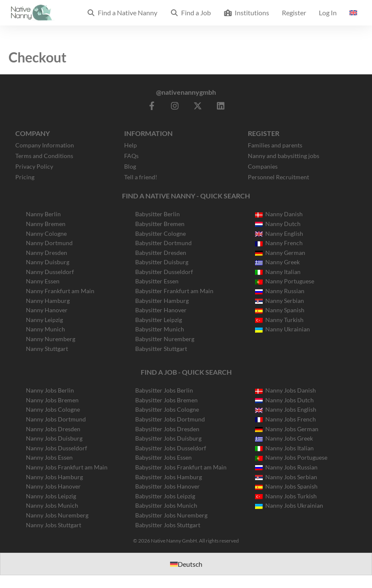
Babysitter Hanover (161, 310)
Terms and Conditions (44, 156)
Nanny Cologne (46, 233)
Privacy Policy (34, 166)
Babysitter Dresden (161, 253)
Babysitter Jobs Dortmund (170, 419)
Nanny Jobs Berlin (50, 390)
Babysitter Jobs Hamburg (169, 477)
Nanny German (280, 253)
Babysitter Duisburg (162, 262)
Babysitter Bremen (160, 224)
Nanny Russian (280, 291)
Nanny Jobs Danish (285, 390)
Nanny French (279, 243)
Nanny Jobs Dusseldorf (57, 448)
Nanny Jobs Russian (286, 467)
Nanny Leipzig (44, 320)
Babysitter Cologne (160, 233)
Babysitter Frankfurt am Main (174, 291)
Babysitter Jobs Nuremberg (171, 515)
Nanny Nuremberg (51, 339)
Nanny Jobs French (285, 419)
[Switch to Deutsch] (186, 564)
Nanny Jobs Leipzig (51, 496)
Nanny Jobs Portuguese (291, 457)
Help (131, 145)
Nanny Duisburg (48, 262)
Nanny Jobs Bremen (52, 400)
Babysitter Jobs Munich (166, 505)
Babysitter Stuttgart (161, 349)
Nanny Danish (279, 214)
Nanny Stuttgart (47, 349)
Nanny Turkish (279, 320)
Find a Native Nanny (122, 13)
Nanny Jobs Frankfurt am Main (67, 467)
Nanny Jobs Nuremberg (57, 515)
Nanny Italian (278, 272)
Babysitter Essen (157, 281)
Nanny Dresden (47, 253)
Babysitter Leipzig (159, 320)
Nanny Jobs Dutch (284, 400)
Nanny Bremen (46, 224)
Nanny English (279, 233)
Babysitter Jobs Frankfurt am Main (181, 467)
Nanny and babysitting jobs (284, 156)
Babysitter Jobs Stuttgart (168, 525)
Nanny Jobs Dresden (53, 429)
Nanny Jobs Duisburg (54, 438)
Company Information (45, 145)
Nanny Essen (43, 281)
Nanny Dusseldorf (50, 272)
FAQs (131, 156)
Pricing (25, 177)
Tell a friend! (141, 177)
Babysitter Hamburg (162, 301)
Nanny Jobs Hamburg (54, 477)
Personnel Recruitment (278, 177)
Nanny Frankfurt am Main (60, 291)
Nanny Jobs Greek (284, 438)
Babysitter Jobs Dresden (167, 429)
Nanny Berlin (43, 214)
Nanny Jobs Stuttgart (54, 525)
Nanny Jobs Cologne (53, 409)
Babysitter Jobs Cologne (167, 409)
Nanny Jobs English (286, 409)
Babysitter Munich (160, 329)
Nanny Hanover (47, 310)
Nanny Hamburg (48, 301)
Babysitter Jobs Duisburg (168, 438)
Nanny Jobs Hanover (53, 486)
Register (294, 13)
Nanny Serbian (280, 301)
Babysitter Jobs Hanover (168, 486)
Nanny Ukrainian (283, 329)
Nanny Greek (277, 262)
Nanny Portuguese (285, 281)
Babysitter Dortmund (163, 243)
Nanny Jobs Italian (284, 448)
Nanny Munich (45, 329)
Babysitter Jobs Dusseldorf (171, 448)
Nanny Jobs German (287, 429)
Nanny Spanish (280, 310)
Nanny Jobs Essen (49, 457)
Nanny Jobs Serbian (286, 477)
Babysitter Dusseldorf (164, 272)
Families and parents (275, 145)
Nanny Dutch (278, 224)
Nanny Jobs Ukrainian (289, 505)
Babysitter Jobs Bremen (166, 400)
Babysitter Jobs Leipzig (165, 496)
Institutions (246, 13)
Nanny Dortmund (49, 243)
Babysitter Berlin (158, 214)
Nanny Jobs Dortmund (56, 419)
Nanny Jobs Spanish (286, 486)
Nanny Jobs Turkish (286, 496)
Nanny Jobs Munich (52, 505)
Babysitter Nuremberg (165, 339)
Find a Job (190, 13)
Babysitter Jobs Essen (163, 457)
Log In (328, 13)
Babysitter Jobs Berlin (164, 390)
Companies (263, 166)
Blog (130, 166)
